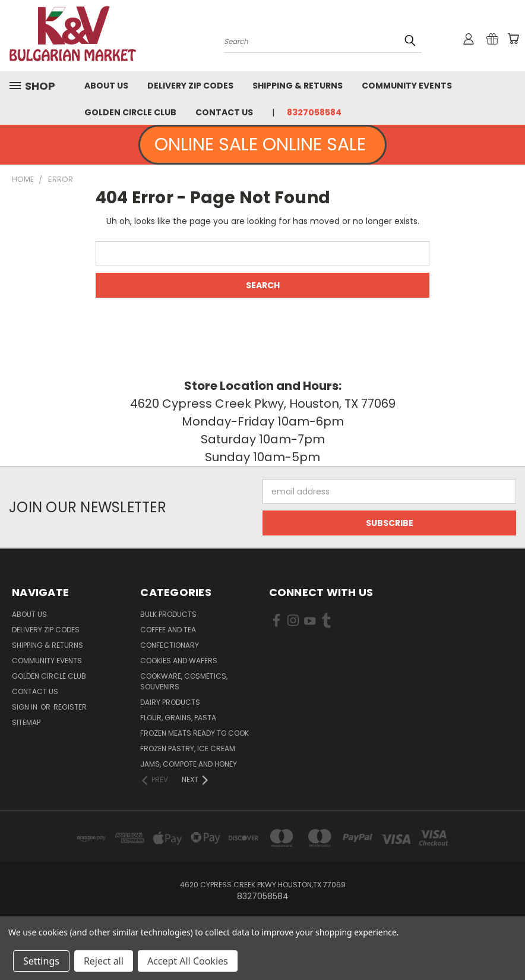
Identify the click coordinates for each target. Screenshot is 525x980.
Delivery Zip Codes (190, 86)
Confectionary (170, 645)
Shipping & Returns (298, 86)
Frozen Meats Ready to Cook (194, 733)
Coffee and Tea (168, 630)
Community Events (407, 86)
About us (106, 86)
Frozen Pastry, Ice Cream (188, 749)
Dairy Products (170, 702)
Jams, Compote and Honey (189, 764)
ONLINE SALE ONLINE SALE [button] (262, 144)
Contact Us (224, 112)
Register (70, 707)
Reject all (104, 961)
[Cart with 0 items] (513, 39)
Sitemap (26, 722)
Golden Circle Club (130, 112)
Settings (41, 961)
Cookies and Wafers (179, 661)
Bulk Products (168, 614)
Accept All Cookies (188, 961)
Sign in (26, 707)
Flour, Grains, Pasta (178, 718)
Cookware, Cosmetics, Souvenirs (184, 681)
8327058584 (314, 112)
